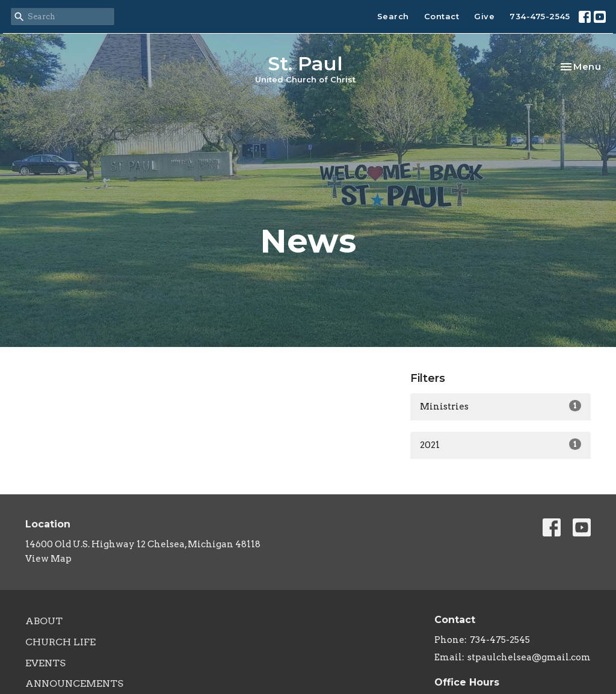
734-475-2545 (540, 16)
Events (45, 663)
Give (484, 16)
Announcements (74, 683)
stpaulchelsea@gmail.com (529, 657)
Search (393, 16)
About (44, 621)
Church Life (60, 642)
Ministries (500, 406)
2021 (500, 444)
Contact (442, 16)
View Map (48, 559)
